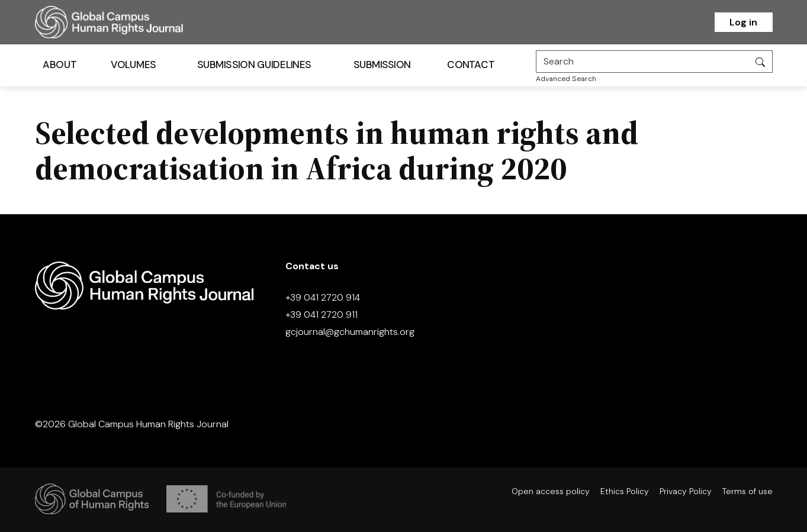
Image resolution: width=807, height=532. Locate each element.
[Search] (642, 62)
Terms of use (747, 491)
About (60, 65)
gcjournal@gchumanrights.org (350, 332)
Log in (743, 22)
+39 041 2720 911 (321, 315)
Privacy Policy (686, 491)
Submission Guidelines (253, 65)
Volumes (133, 65)
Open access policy (551, 491)
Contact (471, 65)
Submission (382, 65)
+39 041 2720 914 (323, 297)
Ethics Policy (625, 491)
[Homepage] (124, 22)
